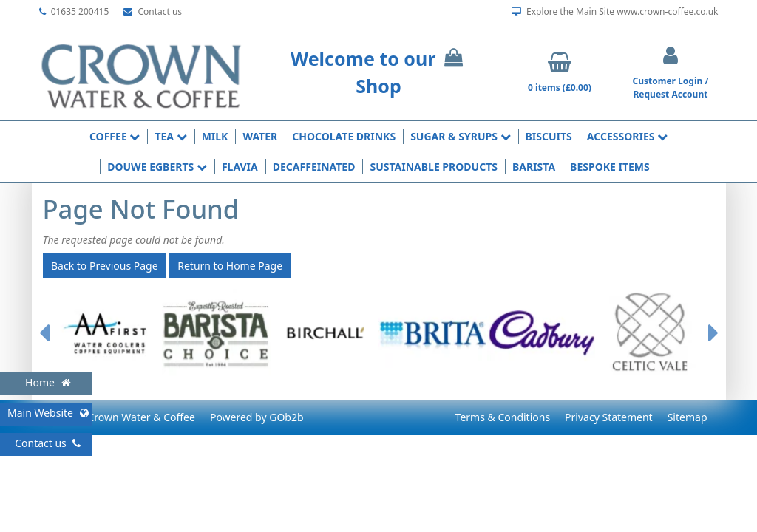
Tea (170, 136)
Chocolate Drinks (344, 136)
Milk (215, 136)
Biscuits (549, 136)
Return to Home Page (230, 266)
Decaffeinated (314, 167)
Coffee (115, 136)
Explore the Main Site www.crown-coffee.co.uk (615, 12)
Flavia (240, 167)
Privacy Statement (609, 417)
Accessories (627, 136)
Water (260, 136)
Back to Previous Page (105, 266)
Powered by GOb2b (257, 417)
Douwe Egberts (157, 167)
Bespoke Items (610, 167)
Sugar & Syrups (460, 136)
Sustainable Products (434, 167)
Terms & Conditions (503, 417)
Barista (534, 167)
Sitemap (688, 417)
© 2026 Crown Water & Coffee (123, 417)
